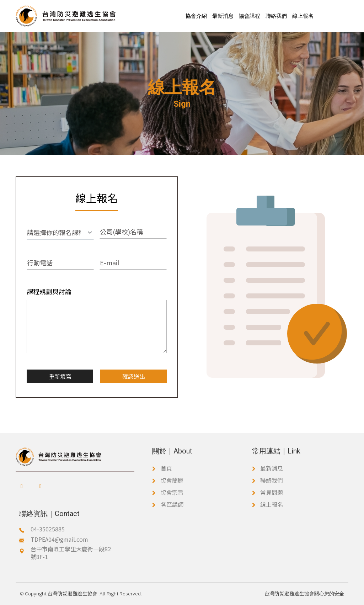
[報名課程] (60, 232)
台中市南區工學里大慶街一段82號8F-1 (71, 553)
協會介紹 (196, 16)
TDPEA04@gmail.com (59, 539)
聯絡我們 (276, 16)
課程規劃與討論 (49, 291)
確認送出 (134, 376)
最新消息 (223, 16)
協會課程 (250, 16)
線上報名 (303, 16)
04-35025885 (48, 529)
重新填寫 (60, 376)
